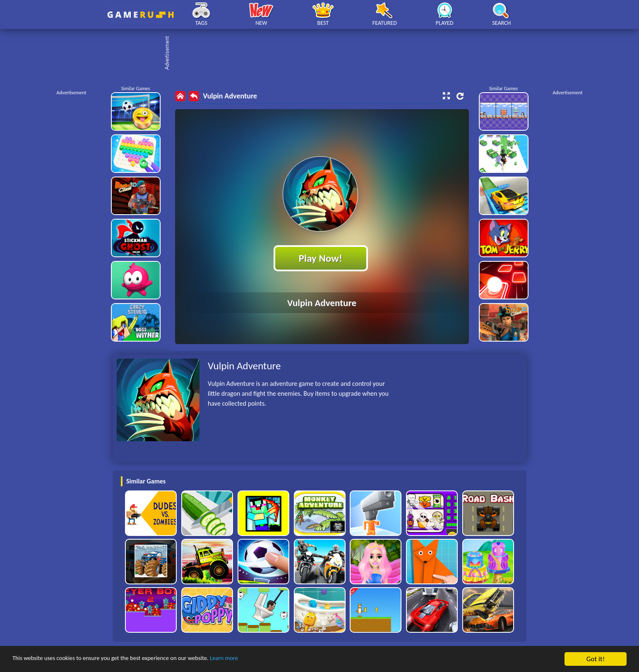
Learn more (258, 659)
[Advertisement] (324, 54)
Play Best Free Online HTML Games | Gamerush (141, 15)
